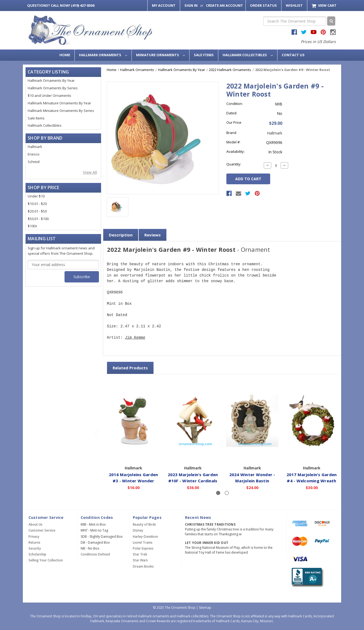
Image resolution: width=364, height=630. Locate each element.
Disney (138, 530)
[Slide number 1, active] (218, 493)
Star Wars (140, 560)
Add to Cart (133, 455)
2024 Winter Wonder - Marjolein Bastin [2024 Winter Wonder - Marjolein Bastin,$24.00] (252, 477)
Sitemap (205, 608)
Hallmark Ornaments (103, 55)
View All (90, 172)
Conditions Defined (95, 554)
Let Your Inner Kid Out (207, 543)
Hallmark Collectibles (248, 55)
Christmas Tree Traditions (210, 524)
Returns (34, 542)
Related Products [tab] (130, 368)
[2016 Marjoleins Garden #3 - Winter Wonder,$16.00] (134, 421)
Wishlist (294, 5)
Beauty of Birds (144, 524)
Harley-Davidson (145, 537)
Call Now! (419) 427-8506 (61, 5)
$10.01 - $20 (37, 204)
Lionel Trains (143, 542)
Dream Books (143, 566)
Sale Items (204, 55)
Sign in (191, 5)
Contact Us (293, 55)
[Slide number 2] (227, 493)
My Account (164, 5)
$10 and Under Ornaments (49, 95)
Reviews (153, 235)
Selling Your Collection (46, 560)
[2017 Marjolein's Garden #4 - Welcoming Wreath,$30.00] (312, 421)
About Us (35, 524)
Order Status (263, 5)
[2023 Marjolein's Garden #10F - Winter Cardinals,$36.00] (193, 421)
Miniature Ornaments (160, 55)
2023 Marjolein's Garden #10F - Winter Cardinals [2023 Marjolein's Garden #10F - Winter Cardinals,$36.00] (193, 477)
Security (35, 548)
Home (65, 55)
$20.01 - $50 (37, 211)
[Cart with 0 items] (324, 6)
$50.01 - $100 (38, 219)
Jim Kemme (135, 338)
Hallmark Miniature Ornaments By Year (59, 103)
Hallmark (35, 147)
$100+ (33, 226)
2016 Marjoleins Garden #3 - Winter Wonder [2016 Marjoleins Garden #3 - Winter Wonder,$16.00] (133, 477)
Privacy (34, 537)
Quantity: (234, 164)
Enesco (34, 154)
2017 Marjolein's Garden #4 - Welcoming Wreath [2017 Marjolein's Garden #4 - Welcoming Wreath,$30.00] (312, 477)
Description (121, 235)
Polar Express (143, 548)
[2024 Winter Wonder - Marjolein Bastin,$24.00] (252, 421)
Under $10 (36, 196)
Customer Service (42, 530)
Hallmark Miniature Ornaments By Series (61, 111)
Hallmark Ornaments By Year (51, 80)
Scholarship (37, 554)
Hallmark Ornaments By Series (53, 88)
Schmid (34, 162)
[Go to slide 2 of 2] (97, 434)
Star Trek (140, 554)
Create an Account (224, 5)
